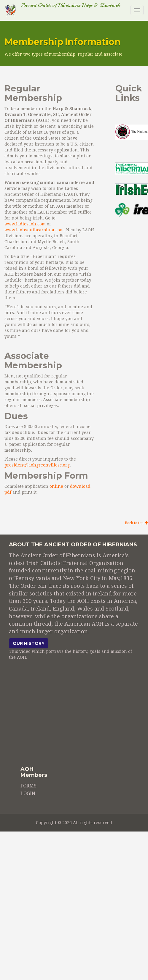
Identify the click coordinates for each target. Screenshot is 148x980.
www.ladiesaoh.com (25, 224)
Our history (29, 643)
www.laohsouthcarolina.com (34, 230)
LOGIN (28, 794)
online (56, 486)
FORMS (28, 786)
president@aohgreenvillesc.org (37, 465)
